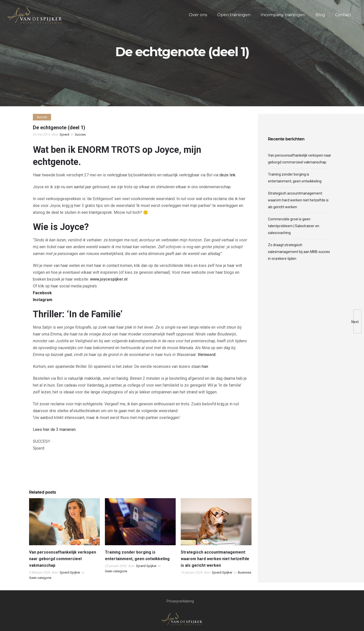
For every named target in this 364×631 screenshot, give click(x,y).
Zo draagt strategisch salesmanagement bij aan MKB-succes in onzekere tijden (299, 252)
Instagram (43, 300)
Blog (320, 15)
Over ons (198, 15)
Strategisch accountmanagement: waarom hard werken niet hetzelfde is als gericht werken (215, 559)
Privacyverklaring (180, 601)
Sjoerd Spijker (70, 572)
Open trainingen (234, 15)
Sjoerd (64, 134)
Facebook (42, 293)
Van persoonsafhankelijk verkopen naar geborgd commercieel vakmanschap (63, 559)
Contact (343, 15)
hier (205, 366)
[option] (64, 540)
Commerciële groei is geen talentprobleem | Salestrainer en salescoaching (294, 226)
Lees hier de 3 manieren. (55, 429)
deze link (227, 175)
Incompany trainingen (283, 15)
